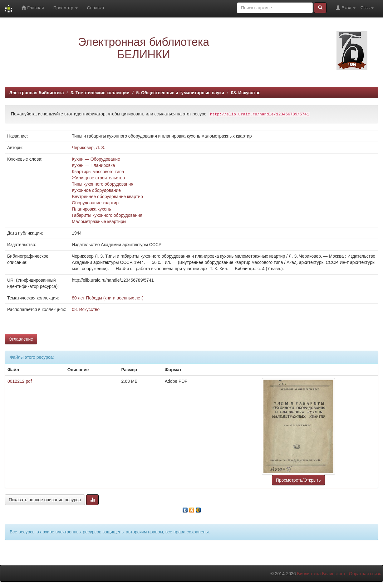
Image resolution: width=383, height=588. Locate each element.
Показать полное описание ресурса (45, 500)
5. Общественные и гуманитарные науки (180, 93)
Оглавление (21, 339)
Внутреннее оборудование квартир (107, 197)
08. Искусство (246, 93)
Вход (346, 8)
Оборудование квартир (95, 203)
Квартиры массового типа (98, 172)
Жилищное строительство (98, 178)
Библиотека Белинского (321, 574)
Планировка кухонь (91, 209)
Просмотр (66, 8)
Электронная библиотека (37, 93)
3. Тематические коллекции (100, 93)
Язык (367, 8)
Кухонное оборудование (96, 190)
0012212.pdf (20, 381)
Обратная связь (365, 574)
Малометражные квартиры (99, 221)
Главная (33, 8)
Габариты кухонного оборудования (107, 215)
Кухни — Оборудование (96, 159)
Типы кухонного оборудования (103, 184)
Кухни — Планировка (93, 165)
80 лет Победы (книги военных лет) (108, 298)
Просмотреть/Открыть (298, 480)
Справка (96, 8)
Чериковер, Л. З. (88, 148)
